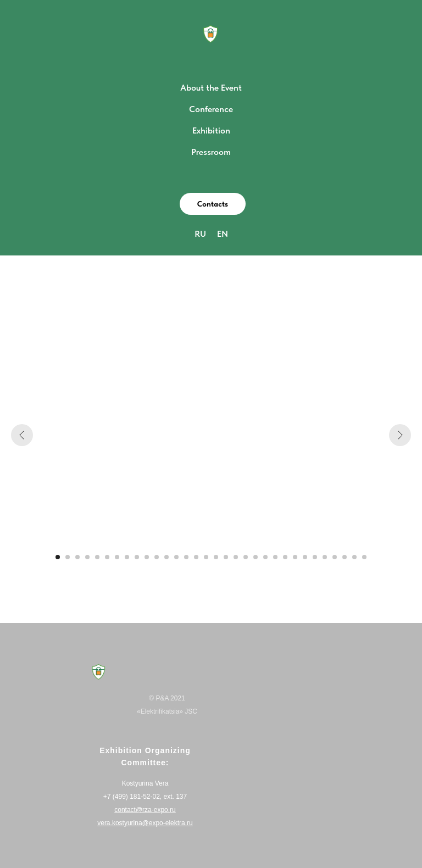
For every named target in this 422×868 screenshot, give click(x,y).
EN (223, 234)
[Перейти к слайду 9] (137, 557)
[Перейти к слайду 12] (166, 557)
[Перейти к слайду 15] (196, 557)
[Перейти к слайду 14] (186, 557)
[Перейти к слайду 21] (256, 557)
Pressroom (211, 152)
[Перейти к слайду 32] (364, 557)
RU (200, 234)
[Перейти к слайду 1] (58, 557)
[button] (213, 204)
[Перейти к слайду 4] (87, 557)
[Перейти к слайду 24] (285, 557)
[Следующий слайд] (400, 435)
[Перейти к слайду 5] (97, 557)
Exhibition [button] (211, 130)
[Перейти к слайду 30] (345, 557)
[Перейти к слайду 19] (236, 557)
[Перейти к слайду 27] (315, 557)
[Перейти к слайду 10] (147, 557)
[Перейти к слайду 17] (216, 557)
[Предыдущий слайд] (22, 435)
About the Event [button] (211, 88)
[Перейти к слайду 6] (107, 557)
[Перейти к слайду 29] (335, 557)
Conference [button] (211, 109)
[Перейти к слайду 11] (157, 557)
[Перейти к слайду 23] (275, 557)
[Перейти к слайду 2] (68, 557)
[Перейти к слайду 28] (325, 557)
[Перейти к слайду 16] (206, 557)
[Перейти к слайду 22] (265, 557)
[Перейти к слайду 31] (354, 557)
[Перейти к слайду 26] (305, 557)
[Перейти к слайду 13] (176, 557)
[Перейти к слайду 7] (117, 557)
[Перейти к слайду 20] (246, 557)
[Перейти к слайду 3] (77, 557)
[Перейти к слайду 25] (295, 557)
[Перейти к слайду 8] (127, 557)
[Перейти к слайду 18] (226, 557)
